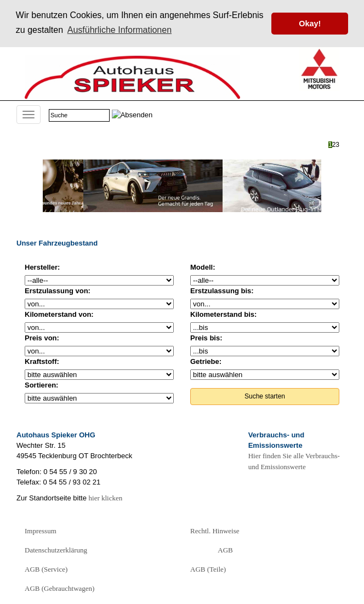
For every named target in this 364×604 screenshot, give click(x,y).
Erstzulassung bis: (222, 291)
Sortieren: (41, 385)
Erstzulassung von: (58, 291)
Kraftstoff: (42, 361)
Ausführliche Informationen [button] (120, 30)
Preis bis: (206, 338)
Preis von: (42, 338)
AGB (225, 550)
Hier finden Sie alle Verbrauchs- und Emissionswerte (294, 461)
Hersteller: (42, 267)
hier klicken (106, 498)
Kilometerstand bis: (223, 314)
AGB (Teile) (208, 569)
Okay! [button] (310, 24)
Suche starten (265, 396)
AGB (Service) (46, 569)
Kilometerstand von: (59, 314)
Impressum (41, 531)
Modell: (203, 267)
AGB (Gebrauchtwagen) (59, 588)
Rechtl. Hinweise (215, 531)
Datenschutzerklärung (56, 550)
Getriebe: (206, 361)
